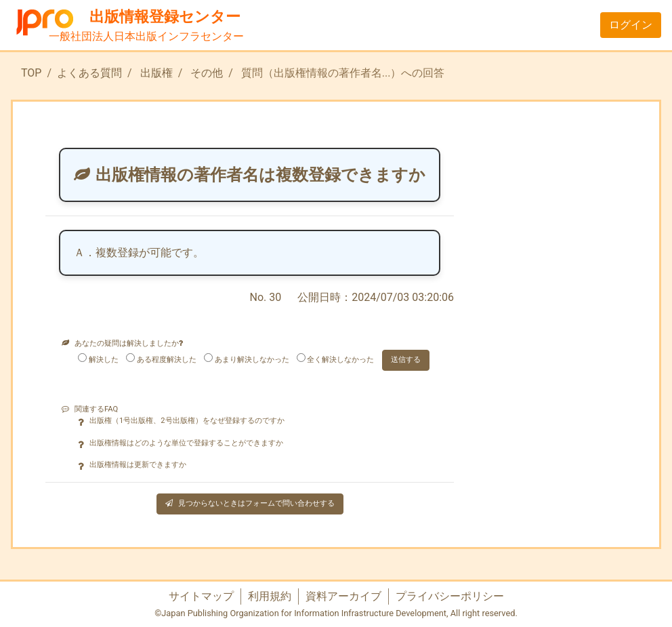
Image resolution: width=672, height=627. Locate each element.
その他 (207, 73)
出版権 (156, 73)
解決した (104, 360)
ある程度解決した (167, 360)
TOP (31, 73)
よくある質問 (89, 73)
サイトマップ (201, 596)
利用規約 (270, 596)
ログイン (631, 25)
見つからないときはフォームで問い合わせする (250, 503)
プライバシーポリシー (450, 596)
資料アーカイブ (343, 596)
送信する (406, 360)
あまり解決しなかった (252, 360)
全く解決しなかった (340, 360)
